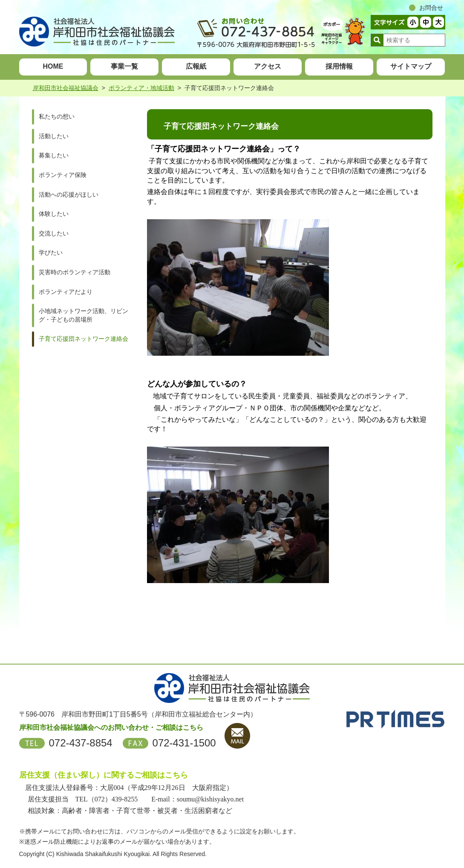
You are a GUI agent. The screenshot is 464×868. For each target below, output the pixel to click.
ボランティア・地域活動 (141, 88)
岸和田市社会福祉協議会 (66, 88)
